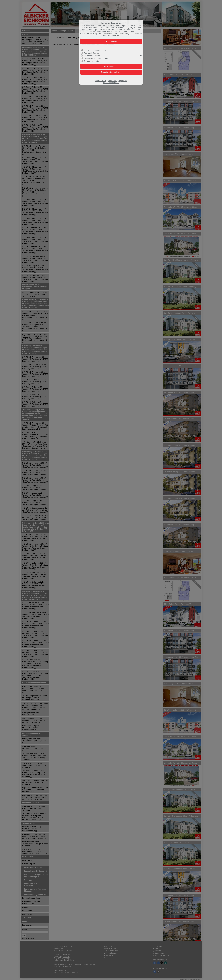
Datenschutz (112, 81)
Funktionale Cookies (92, 53)
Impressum (123, 81)
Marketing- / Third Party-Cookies (96, 58)
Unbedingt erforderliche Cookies (96, 50)
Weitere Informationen (111, 83)
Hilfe (117, 36)
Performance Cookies (92, 56)
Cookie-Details (101, 81)
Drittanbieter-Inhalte (91, 61)
